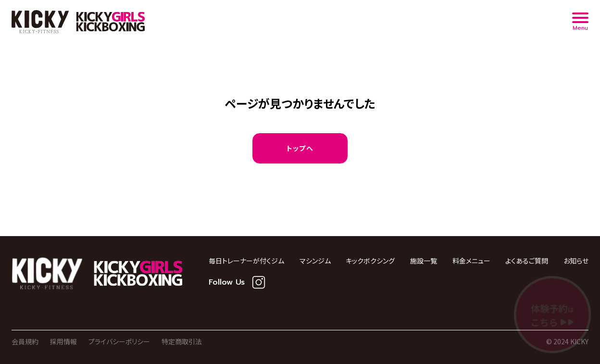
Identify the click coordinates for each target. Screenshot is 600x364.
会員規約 (25, 341)
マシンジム (315, 261)
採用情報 (63, 341)
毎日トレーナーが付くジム (246, 261)
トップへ (300, 148)
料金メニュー (471, 261)
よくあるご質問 (527, 261)
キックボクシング (370, 261)
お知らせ (576, 261)
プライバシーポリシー (119, 341)
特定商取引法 (182, 341)
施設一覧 (424, 261)
